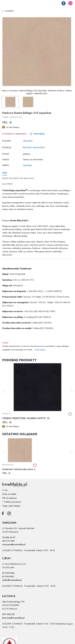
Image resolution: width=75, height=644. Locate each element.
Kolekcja (7, 147)
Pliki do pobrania (9, 498)
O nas (5, 490)
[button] (3, 391)
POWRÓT (8, 11)
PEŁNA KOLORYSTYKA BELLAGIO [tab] (18, 178)
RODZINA (7, 141)
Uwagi (6, 159)
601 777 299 (8, 541)
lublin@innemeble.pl (12, 580)
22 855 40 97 (9, 537)
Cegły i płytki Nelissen (11, 506)
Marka (6, 165)
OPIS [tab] (5, 173)
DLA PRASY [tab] (8, 184)
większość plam (39, 203)
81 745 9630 (8, 573)
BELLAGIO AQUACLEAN (34, 147)
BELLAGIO (28, 141)
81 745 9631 (8, 577)
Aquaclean (27, 165)
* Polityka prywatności (12, 502)
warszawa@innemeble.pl (14, 544)
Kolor (6, 154)
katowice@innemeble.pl (13, 618)
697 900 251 (8, 614)
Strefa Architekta (9, 494)
